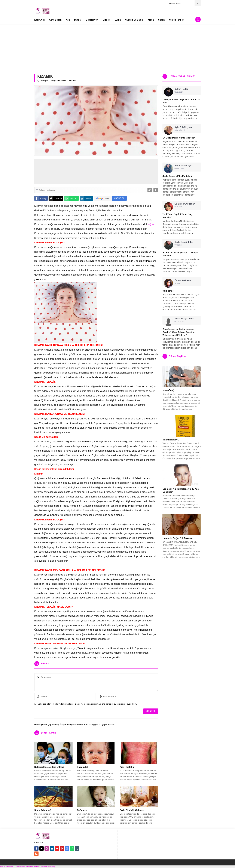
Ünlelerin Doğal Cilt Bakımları (178, 538)
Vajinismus (168, 291)
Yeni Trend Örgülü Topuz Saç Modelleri (177, 216)
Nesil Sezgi (184, 319)
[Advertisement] (117, 47)
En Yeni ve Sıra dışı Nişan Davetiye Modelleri (180, 254)
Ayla (183, 127)
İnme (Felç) (168, 390)
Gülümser (185, 204)
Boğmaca (82, 810)
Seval (183, 166)
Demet (183, 280)
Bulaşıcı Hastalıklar (58, 81)
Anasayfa (43, 81)
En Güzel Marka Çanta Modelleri (179, 138)
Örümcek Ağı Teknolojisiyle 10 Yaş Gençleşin (181, 490)
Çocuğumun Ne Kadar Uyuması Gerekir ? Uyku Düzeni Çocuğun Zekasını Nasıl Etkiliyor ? (179, 332)
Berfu (184, 242)
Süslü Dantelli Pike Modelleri (177, 176)
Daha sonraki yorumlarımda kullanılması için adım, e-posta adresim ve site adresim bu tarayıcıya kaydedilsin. (87, 704)
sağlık (151, 224)
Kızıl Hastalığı (127, 767)
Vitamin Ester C (171, 440)
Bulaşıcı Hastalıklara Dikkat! (49, 767)
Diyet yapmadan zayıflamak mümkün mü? (181, 101)
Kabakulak (83, 767)
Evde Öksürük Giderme (132, 810)
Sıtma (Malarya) (43, 810)
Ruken (181, 89)
